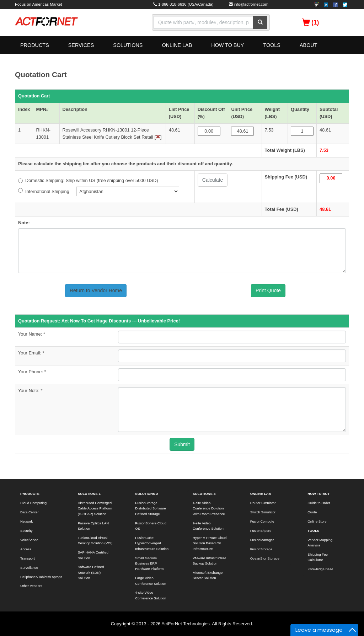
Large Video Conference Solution (151, 581)
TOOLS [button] (272, 45)
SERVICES (81, 45)
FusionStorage (261, 549)
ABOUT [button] (309, 45)
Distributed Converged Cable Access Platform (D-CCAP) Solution (95, 508)
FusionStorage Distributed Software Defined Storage (150, 508)
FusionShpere (261, 531)
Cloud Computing (33, 503)
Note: (24, 223)
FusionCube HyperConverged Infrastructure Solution (152, 543)
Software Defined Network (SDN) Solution (91, 572)
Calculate (213, 180)
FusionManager (262, 540)
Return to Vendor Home (96, 290)
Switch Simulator (263, 512)
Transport (28, 558)
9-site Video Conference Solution (208, 526)
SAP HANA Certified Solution (93, 555)
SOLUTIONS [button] (128, 45)
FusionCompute (262, 521)
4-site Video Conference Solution (151, 595)
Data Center (30, 512)
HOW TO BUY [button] (227, 45)
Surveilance (29, 568)
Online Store (317, 521)
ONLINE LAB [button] (177, 45)
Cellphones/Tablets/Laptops (41, 577)
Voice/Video (29, 540)
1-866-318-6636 (172, 4)
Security (26, 531)
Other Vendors (31, 586)
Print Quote (268, 290)
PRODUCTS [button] (35, 45)
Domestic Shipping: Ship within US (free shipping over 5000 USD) (88, 180)
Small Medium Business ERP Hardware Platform (149, 563)
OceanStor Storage (265, 558)
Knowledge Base (320, 569)
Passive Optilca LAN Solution (93, 526)
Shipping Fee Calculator (318, 557)
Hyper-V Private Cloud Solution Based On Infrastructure (210, 543)
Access (26, 549)
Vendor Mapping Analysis (320, 543)
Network (26, 521)
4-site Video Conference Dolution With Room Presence (209, 508)
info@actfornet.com (251, 4)
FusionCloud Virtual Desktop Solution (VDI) (95, 540)
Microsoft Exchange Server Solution (208, 575)
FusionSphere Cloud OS (151, 526)
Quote (312, 512)
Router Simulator (263, 503)
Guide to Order (319, 503)
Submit (182, 444)
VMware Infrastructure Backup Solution (209, 561)
